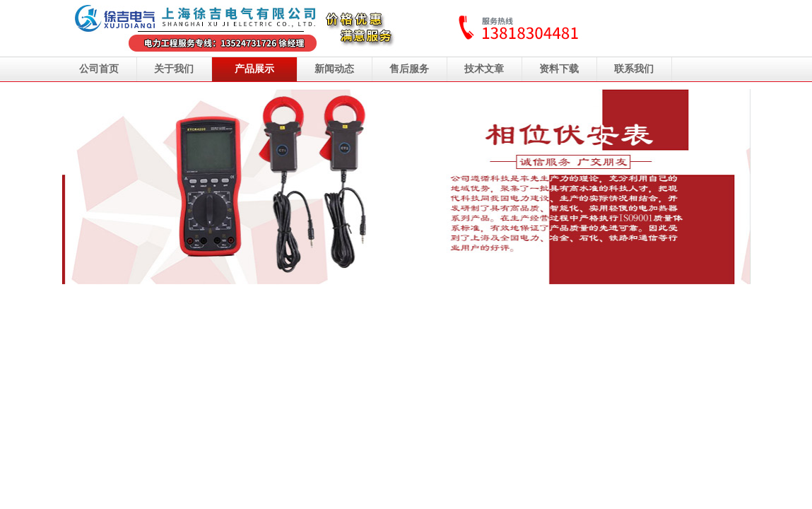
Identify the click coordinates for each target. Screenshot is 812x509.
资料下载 (559, 69)
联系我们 (634, 69)
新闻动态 (334, 69)
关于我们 (174, 69)
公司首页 (99, 69)
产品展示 (254, 69)
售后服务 (409, 69)
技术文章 (484, 69)
